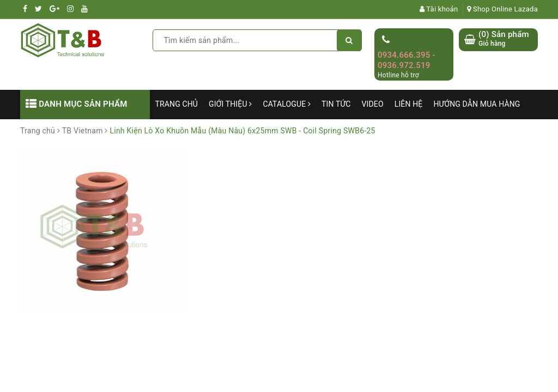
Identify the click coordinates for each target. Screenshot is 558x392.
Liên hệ (409, 104)
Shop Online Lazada (502, 9)
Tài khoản (439, 9)
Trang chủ (177, 104)
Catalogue (287, 104)
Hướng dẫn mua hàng (477, 104)
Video (373, 104)
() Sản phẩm (504, 39)
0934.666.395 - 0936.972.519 (407, 60)
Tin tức (336, 104)
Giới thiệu (230, 104)
